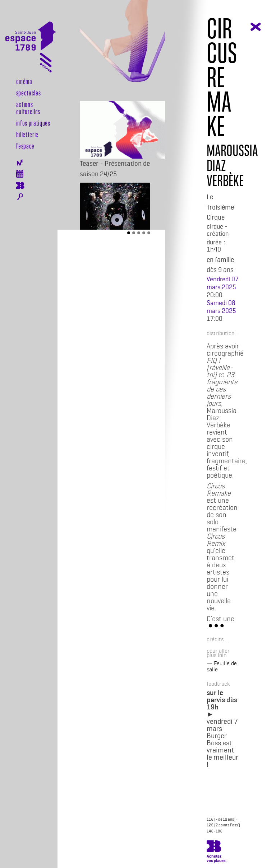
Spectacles (29, 93)
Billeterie (20, 186)
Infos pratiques (33, 123)
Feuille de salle (222, 666)
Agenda (20, 174)
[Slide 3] (139, 233)
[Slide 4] (144, 233)
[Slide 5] (149, 233)
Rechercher (20, 197)
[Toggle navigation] (46, 64)
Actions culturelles (28, 108)
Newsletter (20, 162)
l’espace (25, 146)
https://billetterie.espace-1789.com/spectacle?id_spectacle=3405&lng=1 (214, 848)
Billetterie (27, 134)
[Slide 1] (129, 233)
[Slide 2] (134, 233)
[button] (220, 333)
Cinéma (24, 81)
